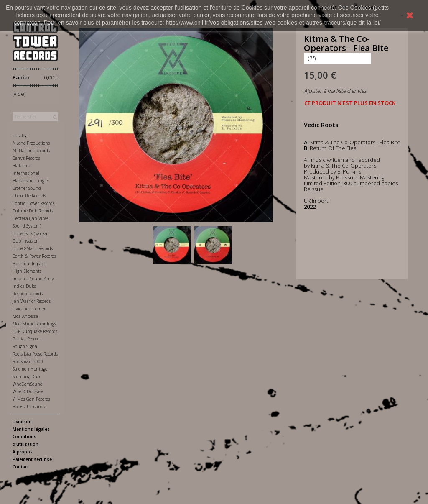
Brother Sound (27, 188)
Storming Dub (26, 376)
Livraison (22, 422)
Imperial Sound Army (33, 279)
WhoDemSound (28, 384)
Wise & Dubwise (28, 391)
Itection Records (28, 294)
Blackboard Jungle (30, 181)
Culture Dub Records (33, 211)
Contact (21, 467)
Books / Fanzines (29, 407)
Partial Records (27, 339)
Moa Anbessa (25, 316)
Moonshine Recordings (34, 324)
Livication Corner (29, 309)
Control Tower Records (33, 203)
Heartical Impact (29, 264)
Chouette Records (29, 196)
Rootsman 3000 (28, 361)
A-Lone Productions (31, 143)
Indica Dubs (24, 286)
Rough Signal (25, 346)
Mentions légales (31, 429)
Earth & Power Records (34, 256)
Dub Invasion (26, 241)
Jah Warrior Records (32, 301)
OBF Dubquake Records (35, 331)
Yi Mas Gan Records (31, 399)
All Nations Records (31, 151)
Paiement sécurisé (32, 459)
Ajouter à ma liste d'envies (335, 91)
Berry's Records (26, 158)
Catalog (20, 136)
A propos (23, 452)
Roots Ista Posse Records (35, 354)
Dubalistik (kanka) (31, 233)
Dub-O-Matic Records (33, 248)
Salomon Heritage (30, 369)
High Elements (27, 271)
